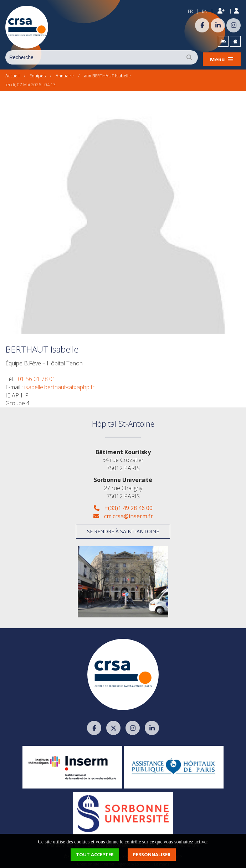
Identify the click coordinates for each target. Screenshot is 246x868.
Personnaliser (152, 854)
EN (205, 11)
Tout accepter (95, 854)
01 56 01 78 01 (37, 377)
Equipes (38, 74)
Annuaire (65, 74)
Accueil (12, 74)
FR (190, 11)
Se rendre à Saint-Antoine (123, 530)
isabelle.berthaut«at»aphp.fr (59, 385)
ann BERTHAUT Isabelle (107, 74)
